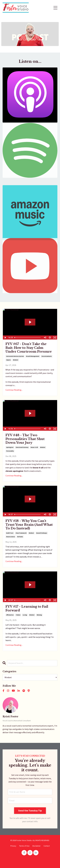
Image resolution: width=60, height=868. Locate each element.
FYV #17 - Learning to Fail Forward (27, 608)
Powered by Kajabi (30, 861)
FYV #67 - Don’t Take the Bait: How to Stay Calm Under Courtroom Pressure (29, 348)
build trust (10, 533)
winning (39, 615)
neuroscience (11, 537)
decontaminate (47, 356)
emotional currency (22, 447)
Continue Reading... (14, 390)
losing (25, 615)
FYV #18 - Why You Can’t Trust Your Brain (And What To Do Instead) (29, 525)
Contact (47, 846)
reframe (20, 537)
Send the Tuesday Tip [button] (30, 811)
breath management (33, 356)
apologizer (10, 447)
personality (10, 451)
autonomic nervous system (15, 356)
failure (18, 615)
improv (8, 360)
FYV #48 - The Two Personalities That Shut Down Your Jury (25, 439)
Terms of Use (24, 846)
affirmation (10, 615)
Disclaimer (37, 846)
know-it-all (34, 447)
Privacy (13, 846)
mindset (16, 360)
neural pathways (42, 533)
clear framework (21, 533)
